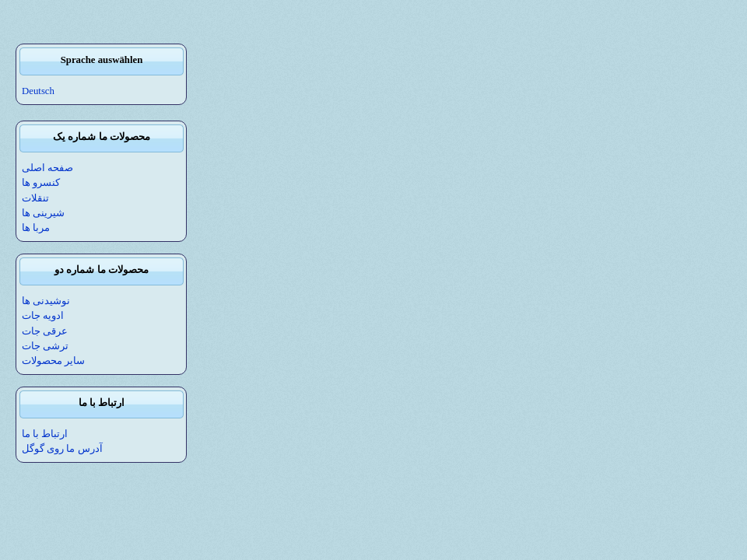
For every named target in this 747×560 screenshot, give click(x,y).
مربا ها (36, 228)
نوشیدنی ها (46, 301)
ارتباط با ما (45, 434)
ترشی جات (45, 346)
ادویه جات (43, 316)
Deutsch (38, 91)
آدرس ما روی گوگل (62, 449)
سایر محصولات (53, 361)
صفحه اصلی (47, 168)
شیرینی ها (43, 213)
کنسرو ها (41, 183)
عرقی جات (45, 331)
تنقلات (35, 198)
